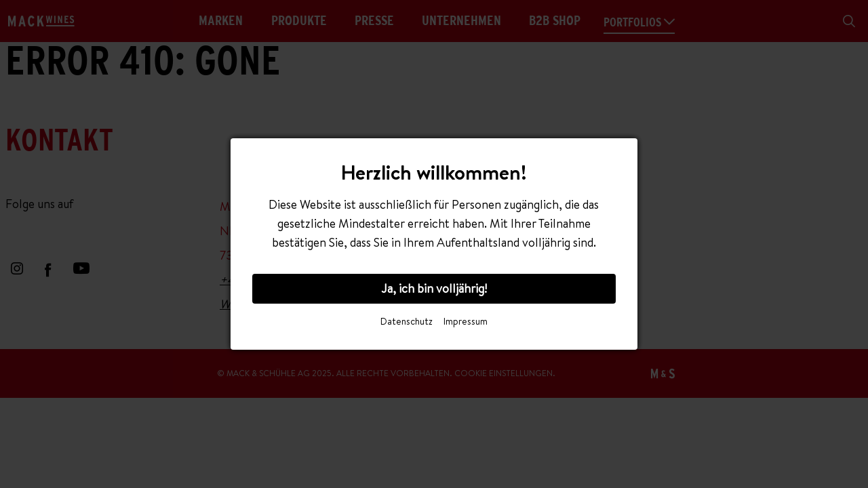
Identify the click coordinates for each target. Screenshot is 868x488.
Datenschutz (407, 321)
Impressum (466, 321)
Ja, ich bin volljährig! (434, 288)
